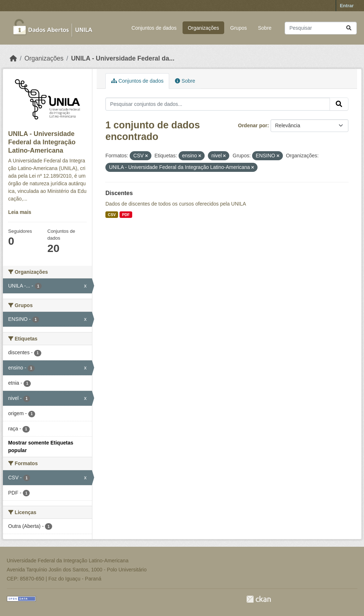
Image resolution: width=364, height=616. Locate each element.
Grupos (239, 28)
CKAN (259, 599)
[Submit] (349, 28)
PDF (126, 215)
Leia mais (20, 212)
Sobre (265, 28)
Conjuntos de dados (154, 28)
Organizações (203, 28)
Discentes (119, 193)
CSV (112, 215)
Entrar (347, 6)
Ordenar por (253, 125)
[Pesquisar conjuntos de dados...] (321, 28)
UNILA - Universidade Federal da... (123, 58)
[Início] (13, 58)
